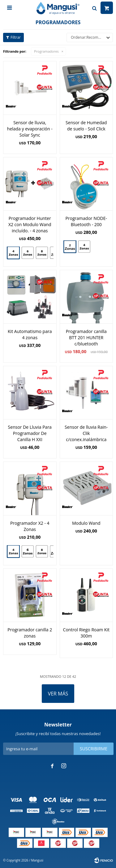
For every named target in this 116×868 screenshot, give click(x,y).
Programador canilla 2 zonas (30, 633)
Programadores (46, 51)
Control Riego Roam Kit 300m (86, 633)
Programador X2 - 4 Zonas (30, 526)
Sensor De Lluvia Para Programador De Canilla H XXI (30, 433)
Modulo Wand (86, 523)
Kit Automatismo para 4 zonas (30, 334)
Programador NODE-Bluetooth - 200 (86, 221)
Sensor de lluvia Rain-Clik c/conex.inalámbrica (86, 433)
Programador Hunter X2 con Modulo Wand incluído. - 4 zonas (30, 224)
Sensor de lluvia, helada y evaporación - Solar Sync (30, 129)
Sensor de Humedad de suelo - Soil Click (86, 126)
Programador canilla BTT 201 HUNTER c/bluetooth (86, 338)
